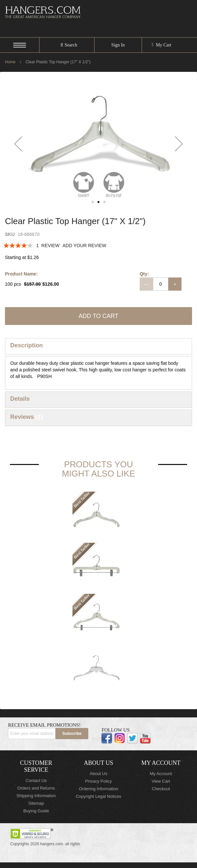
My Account (161, 774)
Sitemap (36, 803)
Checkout (161, 789)
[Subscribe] (72, 734)
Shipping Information (36, 796)
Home (10, 62)
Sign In (118, 45)
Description (27, 345)
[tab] (98, 346)
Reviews (27, 417)
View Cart (161, 781)
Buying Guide (36, 811)
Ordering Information (98, 789)
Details (20, 399)
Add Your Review (84, 246)
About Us (98, 774)
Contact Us (36, 781)
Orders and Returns (36, 788)
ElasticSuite (58, 865)
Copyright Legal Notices (98, 796)
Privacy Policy (99, 781)
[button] (18, 144)
